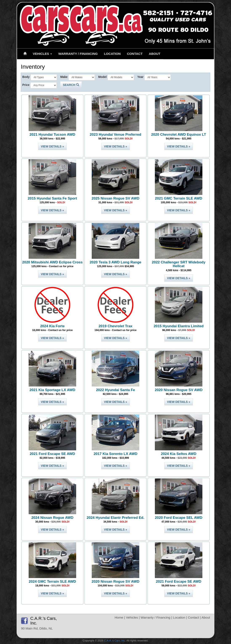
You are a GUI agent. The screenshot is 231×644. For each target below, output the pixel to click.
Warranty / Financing (78, 54)
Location (112, 54)
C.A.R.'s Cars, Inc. (115, 641)
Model (102, 77)
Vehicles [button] (42, 54)
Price (26, 85)
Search (71, 85)
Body (26, 77)
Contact (135, 54)
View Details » (52, 146)
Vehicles (132, 617)
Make (64, 77)
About (155, 54)
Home (119, 617)
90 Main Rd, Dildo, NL (37, 628)
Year (140, 77)
